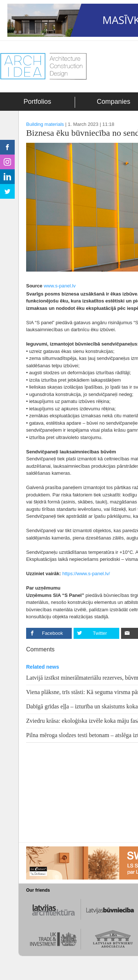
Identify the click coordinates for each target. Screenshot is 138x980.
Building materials (45, 124)
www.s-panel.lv (60, 286)
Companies (114, 102)
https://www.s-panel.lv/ (86, 574)
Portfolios (37, 102)
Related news (43, 667)
